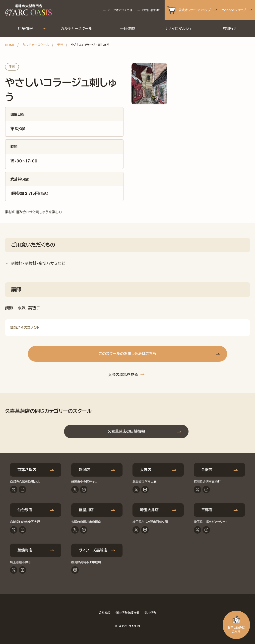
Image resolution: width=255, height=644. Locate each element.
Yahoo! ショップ (234, 10)
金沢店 (207, 470)
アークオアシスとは (120, 10)
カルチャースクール (76, 29)
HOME (10, 45)
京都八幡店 (27, 470)
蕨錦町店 (25, 550)
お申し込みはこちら (236, 630)
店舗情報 (25, 29)
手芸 (60, 45)
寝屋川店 (86, 510)
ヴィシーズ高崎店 (93, 550)
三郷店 (207, 510)
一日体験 (127, 29)
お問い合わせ (151, 10)
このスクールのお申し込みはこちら (127, 354)
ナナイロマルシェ (179, 29)
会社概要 (105, 612)
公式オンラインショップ (194, 10)
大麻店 (146, 470)
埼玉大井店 (149, 510)
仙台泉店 (25, 510)
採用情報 (150, 612)
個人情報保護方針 (127, 612)
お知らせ (230, 29)
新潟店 (84, 470)
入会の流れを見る (123, 375)
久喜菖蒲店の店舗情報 (126, 431)
